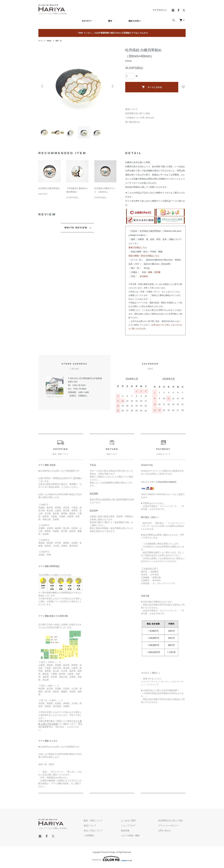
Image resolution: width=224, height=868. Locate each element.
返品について (131, 109)
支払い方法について (107, 833)
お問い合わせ (167, 833)
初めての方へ (135, 21)
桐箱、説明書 (154, 275)
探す (110, 21)
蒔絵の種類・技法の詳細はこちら (144, 258)
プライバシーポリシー (171, 828)
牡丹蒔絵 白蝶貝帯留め (49, 191)
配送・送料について (107, 823)
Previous (43, 86)
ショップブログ (136, 828)
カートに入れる (152, 87)
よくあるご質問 (136, 823)
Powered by (112, 861)
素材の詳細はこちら (138, 250)
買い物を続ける (132, 122)
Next (112, 86)
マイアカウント (160, 10)
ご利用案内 (102, 838)
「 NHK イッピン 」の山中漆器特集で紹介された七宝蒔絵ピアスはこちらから (112, 33)
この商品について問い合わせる (140, 118)
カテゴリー (87, 21)
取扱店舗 (133, 833)
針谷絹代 (144, 279)
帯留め (50, 41)
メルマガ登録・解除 (138, 838)
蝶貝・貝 (61, 41)
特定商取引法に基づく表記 (138, 113)
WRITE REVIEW (76, 230)
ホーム (41, 41)
